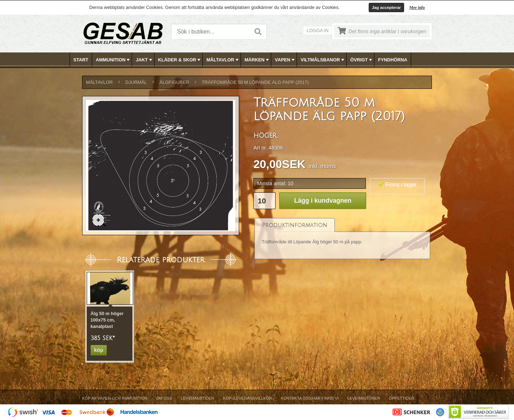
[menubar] (257, 60)
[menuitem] (81, 60)
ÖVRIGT (362, 60)
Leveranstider (198, 398)
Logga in (318, 31)
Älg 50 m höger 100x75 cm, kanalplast (107, 320)
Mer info (417, 7)
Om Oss (164, 398)
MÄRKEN (257, 60)
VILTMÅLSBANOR (323, 60)
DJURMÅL (136, 82)
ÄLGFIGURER (174, 82)
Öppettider (401, 398)
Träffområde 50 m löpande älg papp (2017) (255, 82)
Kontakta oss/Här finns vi (310, 398)
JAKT (144, 60)
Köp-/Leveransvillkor (248, 398)
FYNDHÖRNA (393, 60)
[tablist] (342, 239)
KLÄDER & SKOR (180, 60)
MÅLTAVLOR (223, 60)
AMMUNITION (113, 60)
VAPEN (285, 60)
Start (81, 60)
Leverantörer (364, 398)
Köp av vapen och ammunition (115, 398)
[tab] (295, 225)
